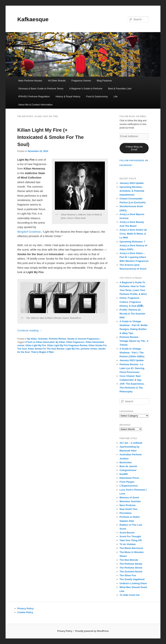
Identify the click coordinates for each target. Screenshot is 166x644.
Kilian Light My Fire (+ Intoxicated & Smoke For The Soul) (51, 137)
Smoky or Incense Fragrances (83, 339)
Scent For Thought (130, 536)
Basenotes (126, 462)
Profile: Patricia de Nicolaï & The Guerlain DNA (132, 314)
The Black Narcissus (131, 548)
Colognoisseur (128, 470)
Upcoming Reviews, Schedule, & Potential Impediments (132, 191)
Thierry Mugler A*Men (42, 352)
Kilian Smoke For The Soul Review (46, 349)
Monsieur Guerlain (130, 501)
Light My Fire (73, 349)
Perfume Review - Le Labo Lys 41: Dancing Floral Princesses (132, 368)
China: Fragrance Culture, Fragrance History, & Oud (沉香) (131, 302)
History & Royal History (68, 96)
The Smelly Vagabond (132, 579)
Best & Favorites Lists (120, 89)
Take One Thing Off (131, 540)
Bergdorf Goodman (29, 232)
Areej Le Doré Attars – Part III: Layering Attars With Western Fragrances (134, 257)
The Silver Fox (128, 575)
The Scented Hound (131, 572)
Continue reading (30, 330)
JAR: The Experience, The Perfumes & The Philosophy (132, 388)
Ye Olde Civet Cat (130, 595)
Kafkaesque (33, 19)
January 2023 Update (132, 183)
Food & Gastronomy (97, 96)
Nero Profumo (128, 505)
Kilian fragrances (75, 342)
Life (116, 96)
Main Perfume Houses (30, 81)
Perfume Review (58, 339)
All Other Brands (57, 81)
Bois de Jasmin (128, 466)
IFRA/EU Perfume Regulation (34, 96)
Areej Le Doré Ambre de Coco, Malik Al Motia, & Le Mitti (133, 234)
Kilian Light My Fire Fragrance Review (67, 345)
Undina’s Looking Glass (133, 583)
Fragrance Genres (81, 81)
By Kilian (32, 339)
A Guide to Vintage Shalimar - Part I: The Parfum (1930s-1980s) (132, 353)
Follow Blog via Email (134, 148)
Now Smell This (128, 509)
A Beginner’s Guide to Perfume (86, 89)
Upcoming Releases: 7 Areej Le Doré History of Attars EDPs (133, 245)
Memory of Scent (129, 497)
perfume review (89, 349)
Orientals (43, 339)
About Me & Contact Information (35, 105)
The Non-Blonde (129, 560)
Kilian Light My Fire (36, 345)
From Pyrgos (127, 482)
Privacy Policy (26, 608)
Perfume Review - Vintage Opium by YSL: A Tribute (134, 341)
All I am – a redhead (131, 443)
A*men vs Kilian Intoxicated (40, 342)
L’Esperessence (129, 486)
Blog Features (104, 81)
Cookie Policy (25, 612)
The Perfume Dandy (131, 564)
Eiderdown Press (129, 478)
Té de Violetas (128, 544)
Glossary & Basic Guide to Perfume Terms (41, 89)
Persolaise (126, 513)
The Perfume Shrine (131, 568)
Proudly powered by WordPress (92, 631)
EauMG (124, 474)
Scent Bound (127, 533)
